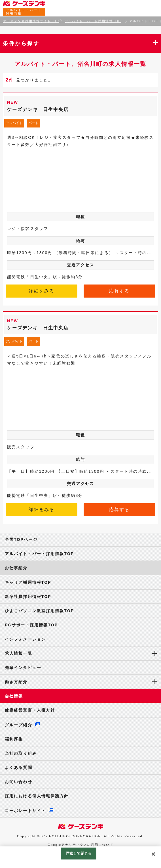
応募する (119, 291)
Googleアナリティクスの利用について (80, 845)
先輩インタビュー (23, 668)
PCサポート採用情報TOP (31, 625)
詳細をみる (42, 291)
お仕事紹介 (16, 568)
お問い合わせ (19, 782)
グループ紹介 (19, 725)
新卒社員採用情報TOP (28, 597)
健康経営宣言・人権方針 (30, 710)
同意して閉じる (79, 853)
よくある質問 (19, 767)
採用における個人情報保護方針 (37, 796)
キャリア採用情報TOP (28, 582)
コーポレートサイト (25, 811)
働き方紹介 (16, 682)
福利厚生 (14, 739)
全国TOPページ (21, 539)
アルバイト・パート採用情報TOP (93, 21)
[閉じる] (153, 854)
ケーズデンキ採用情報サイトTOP (31, 21)
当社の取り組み (21, 753)
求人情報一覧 (19, 653)
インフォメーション (25, 639)
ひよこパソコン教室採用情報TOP (39, 611)
